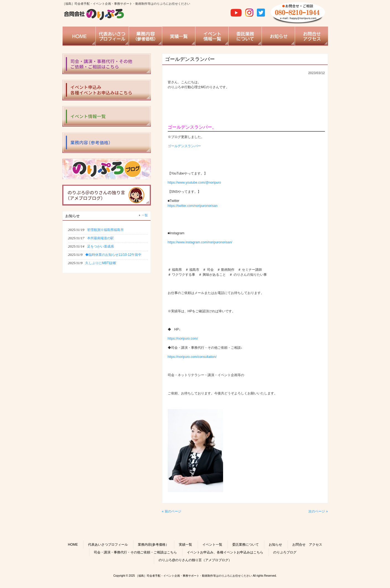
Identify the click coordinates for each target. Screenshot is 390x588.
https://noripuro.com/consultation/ (192, 357)
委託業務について (246, 545)
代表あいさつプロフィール (108, 545)
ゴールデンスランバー (184, 146)
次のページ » (318, 511)
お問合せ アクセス (307, 545)
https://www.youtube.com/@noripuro (194, 183)
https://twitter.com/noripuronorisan (193, 206)
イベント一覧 (212, 545)
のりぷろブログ (285, 552)
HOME (73, 545)
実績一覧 (185, 545)
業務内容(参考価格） (153, 545)
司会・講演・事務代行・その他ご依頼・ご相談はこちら (135, 552)
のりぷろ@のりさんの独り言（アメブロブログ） (195, 560)
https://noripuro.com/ (183, 339)
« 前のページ (172, 511)
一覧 (145, 215)
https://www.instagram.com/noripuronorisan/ (200, 242)
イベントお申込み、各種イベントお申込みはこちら (225, 552)
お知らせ (275, 545)
